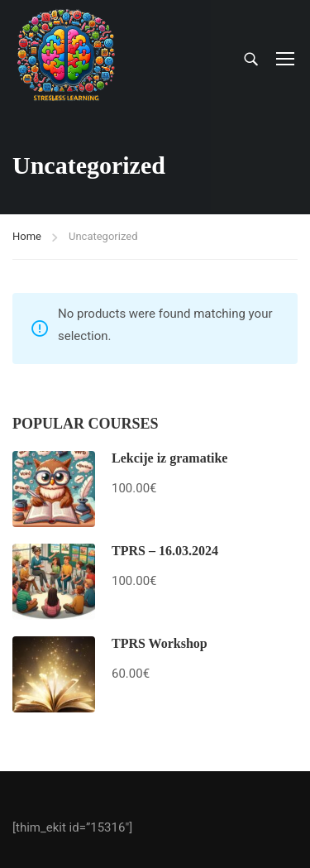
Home (27, 236)
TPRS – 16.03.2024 (165, 551)
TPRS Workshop (160, 643)
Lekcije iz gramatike (169, 458)
